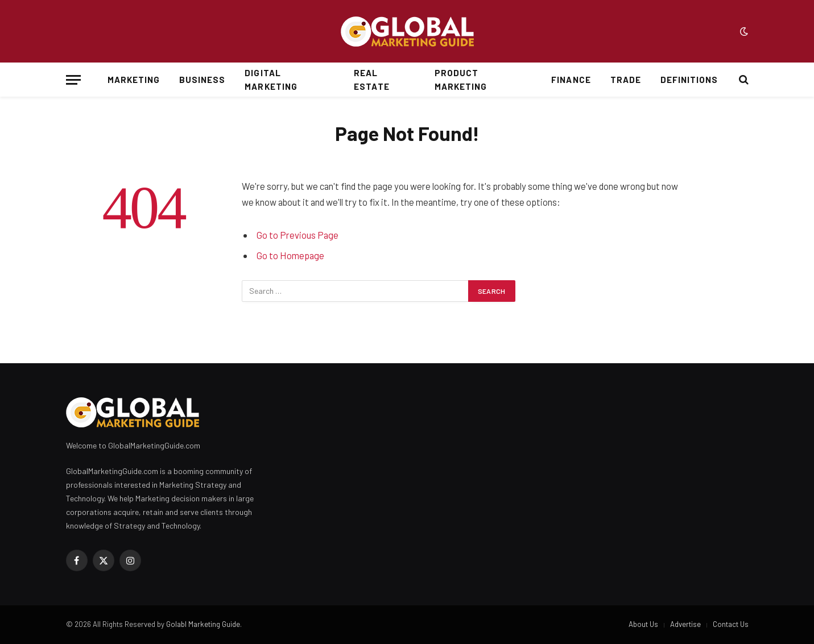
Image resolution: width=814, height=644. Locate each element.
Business (202, 80)
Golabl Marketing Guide (203, 624)
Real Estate (371, 80)
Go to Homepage (290, 255)
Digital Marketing (271, 80)
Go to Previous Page (297, 235)
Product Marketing (461, 80)
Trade (626, 80)
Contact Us (731, 624)
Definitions (689, 80)
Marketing (134, 80)
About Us (643, 624)
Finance (571, 80)
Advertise (685, 624)
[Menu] (73, 80)
